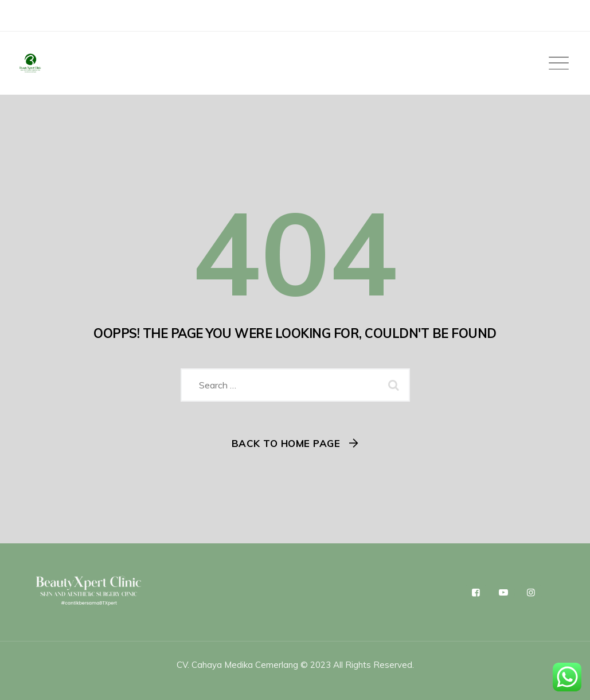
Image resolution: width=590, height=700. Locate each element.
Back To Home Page (286, 443)
